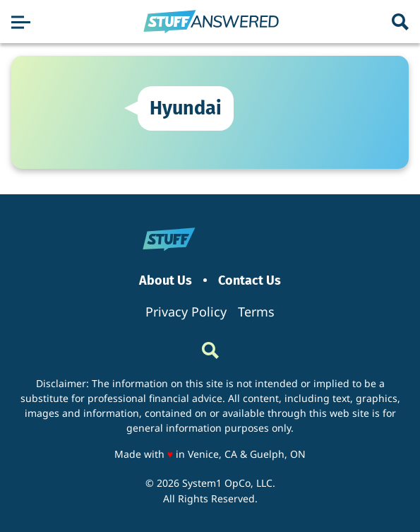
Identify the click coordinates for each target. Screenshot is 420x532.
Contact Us (250, 281)
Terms (256, 312)
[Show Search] (400, 22)
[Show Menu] (21, 22)
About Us (166, 281)
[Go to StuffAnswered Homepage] (211, 22)
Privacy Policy (186, 312)
